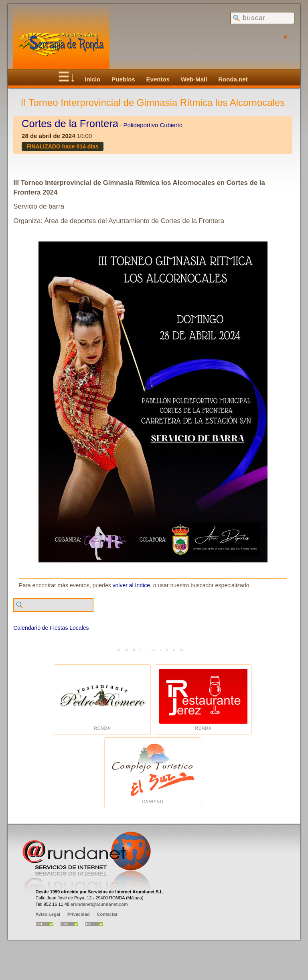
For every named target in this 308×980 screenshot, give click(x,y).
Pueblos (123, 79)
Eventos (158, 79)
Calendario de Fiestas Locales (51, 628)
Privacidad (79, 914)
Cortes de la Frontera (70, 124)
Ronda (102, 700)
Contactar (107, 914)
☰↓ (67, 77)
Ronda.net (233, 79)
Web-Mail (194, 79)
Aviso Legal (48, 914)
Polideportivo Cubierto (153, 125)
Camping (153, 773)
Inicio (92, 79)
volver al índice (131, 585)
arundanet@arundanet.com (99, 904)
